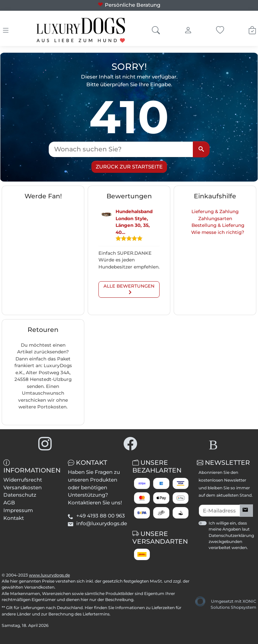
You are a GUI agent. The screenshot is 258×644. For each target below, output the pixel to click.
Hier (89, 608)
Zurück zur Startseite (129, 167)
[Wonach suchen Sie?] (121, 149)
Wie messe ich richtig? (218, 232)
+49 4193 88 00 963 (101, 516)
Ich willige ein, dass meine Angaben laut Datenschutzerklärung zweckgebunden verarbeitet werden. (231, 535)
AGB (9, 503)
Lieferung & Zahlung (215, 211)
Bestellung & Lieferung (218, 225)
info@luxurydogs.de (102, 523)
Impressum (18, 510)
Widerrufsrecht (23, 480)
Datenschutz (20, 495)
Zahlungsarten (215, 218)
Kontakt (14, 518)
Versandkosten (23, 487)
